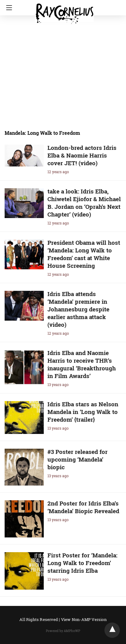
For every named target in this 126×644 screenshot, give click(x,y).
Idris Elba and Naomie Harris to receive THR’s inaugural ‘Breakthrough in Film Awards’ (82, 364)
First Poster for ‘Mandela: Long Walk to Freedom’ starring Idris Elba (82, 563)
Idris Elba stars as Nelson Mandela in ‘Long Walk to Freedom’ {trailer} (83, 412)
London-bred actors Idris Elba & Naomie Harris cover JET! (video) (82, 155)
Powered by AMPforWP (63, 631)
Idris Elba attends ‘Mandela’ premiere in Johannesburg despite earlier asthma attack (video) (78, 309)
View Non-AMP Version (84, 619)
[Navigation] (8, 8)
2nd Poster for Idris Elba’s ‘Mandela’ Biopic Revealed (83, 507)
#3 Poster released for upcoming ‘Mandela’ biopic (77, 459)
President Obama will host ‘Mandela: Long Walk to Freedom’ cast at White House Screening (84, 254)
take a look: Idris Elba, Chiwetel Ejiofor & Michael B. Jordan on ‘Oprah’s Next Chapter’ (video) (84, 203)
